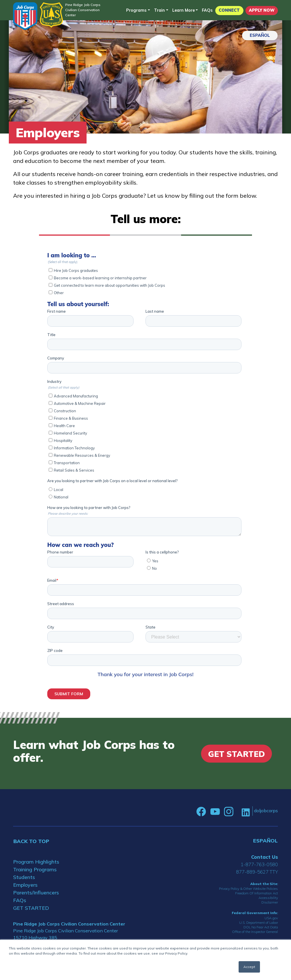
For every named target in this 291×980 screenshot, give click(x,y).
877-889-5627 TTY (257, 872)
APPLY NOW (262, 10)
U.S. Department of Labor (259, 923)
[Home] (25, 16)
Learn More (184, 10)
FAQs (207, 10)
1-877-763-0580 (259, 864)
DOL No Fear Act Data (261, 927)
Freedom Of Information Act (257, 893)
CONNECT (229, 10)
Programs (136, 10)
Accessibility (268, 898)
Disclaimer (270, 902)
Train (159, 10)
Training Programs (35, 869)
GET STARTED (31, 908)
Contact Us (265, 857)
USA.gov (271, 918)
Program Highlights (36, 862)
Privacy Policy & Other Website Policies (248, 889)
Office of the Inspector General (255, 932)
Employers (25, 885)
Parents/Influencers (36, 893)
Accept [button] (249, 967)
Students (24, 877)
